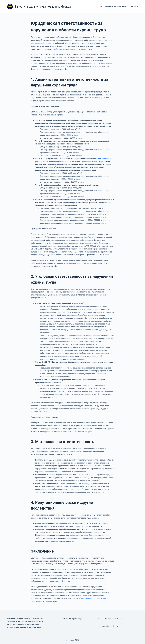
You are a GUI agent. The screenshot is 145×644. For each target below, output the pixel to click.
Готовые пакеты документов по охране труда (24, 628)
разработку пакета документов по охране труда (71, 49)
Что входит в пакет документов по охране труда (25, 621)
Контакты (134, 7)
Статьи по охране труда (73, 619)
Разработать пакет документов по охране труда (25, 618)
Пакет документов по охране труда (114, 7)
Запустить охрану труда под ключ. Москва (43, 7)
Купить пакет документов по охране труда (23, 624)
